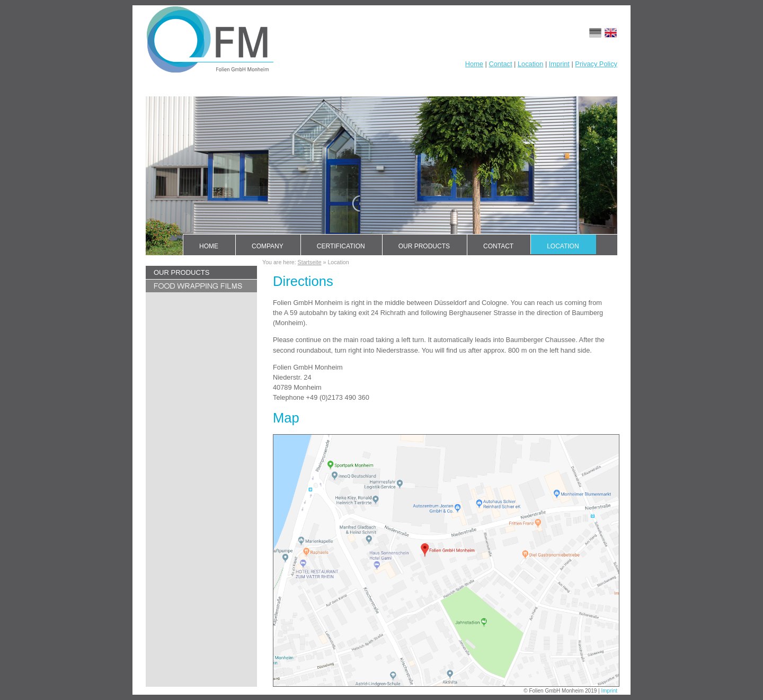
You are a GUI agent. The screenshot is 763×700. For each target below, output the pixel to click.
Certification (341, 246)
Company (268, 246)
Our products (424, 246)
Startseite (310, 262)
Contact (500, 64)
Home (474, 64)
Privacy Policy (596, 64)
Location (530, 64)
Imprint (559, 64)
